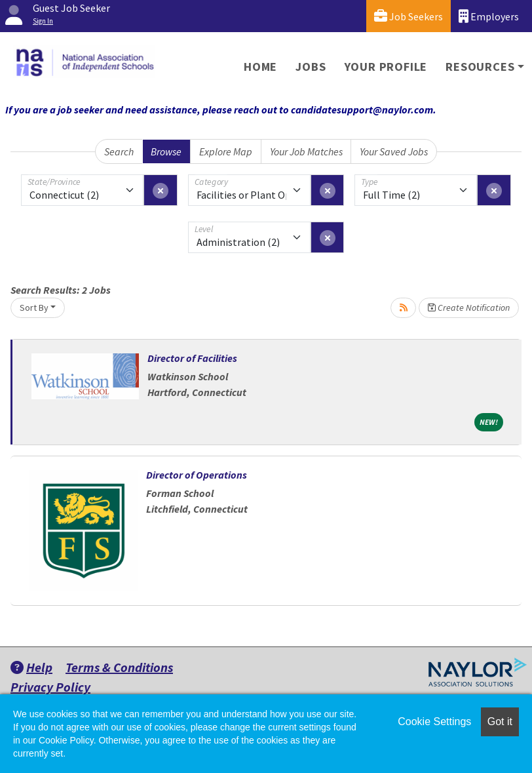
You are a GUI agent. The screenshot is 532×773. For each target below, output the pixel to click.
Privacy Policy (50, 687)
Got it (500, 722)
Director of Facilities (192, 358)
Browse (166, 151)
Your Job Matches (306, 151)
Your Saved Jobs (394, 151)
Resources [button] (480, 67)
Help (31, 667)
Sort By (34, 307)
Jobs (311, 67)
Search (119, 151)
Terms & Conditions (119, 667)
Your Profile (386, 67)
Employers (489, 16)
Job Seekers (408, 16)
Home (260, 67)
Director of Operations (197, 475)
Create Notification (469, 307)
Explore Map (226, 151)
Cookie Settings (434, 722)
